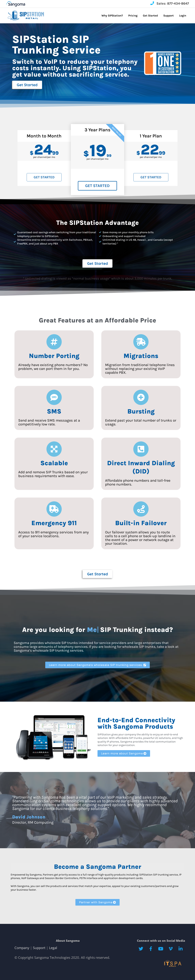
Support (39, 948)
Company (22, 948)
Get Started (44, 177)
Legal (53, 948)
